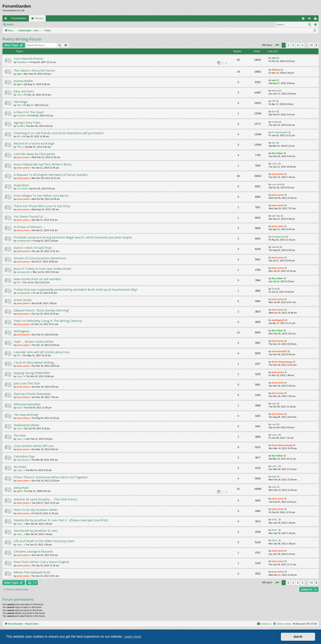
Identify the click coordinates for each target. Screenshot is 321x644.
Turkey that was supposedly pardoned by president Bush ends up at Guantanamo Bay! (76, 289)
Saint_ (20, 524)
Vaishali (276, 247)
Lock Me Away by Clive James (34, 154)
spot (274, 58)
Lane (19, 95)
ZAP (19, 105)
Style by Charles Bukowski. (33, 394)
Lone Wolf (22, 189)
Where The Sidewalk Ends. (32, 572)
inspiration (21, 185)
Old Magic (21, 102)
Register (37, 25)
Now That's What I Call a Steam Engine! (41, 562)
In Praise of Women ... (29, 227)
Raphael (276, 70)
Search (10, 25)
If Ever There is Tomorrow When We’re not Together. (51, 477)
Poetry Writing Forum (22, 39)
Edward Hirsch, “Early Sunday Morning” (42, 310)
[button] (277, 45)
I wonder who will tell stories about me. (42, 352)
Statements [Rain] (26, 425)
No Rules (20, 467)
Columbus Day (24, 456)
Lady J (275, 164)
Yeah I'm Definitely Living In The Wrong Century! (48, 321)
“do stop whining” (26, 415)
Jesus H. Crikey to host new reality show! (42, 269)
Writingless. (22, 331)
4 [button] (298, 45)
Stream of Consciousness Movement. (40, 258)
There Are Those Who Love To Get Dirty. (42, 206)
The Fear (20, 435)
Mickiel (275, 91)
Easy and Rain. (24, 91)
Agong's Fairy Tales (27, 123)
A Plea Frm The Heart (29, 112)
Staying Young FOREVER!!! (32, 373)
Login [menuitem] (310, 19)
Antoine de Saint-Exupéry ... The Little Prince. (46, 499)
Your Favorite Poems (28, 58)
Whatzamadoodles (27, 404)
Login (23, 25)
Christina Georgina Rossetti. (34, 551)
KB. (19, 136)
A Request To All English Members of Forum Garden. (51, 175)
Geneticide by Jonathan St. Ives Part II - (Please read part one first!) (61, 520)
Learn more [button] (133, 637)
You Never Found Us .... (30, 216)
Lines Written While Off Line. (34, 446)
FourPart (21, 116)
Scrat (274, 289)
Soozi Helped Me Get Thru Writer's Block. (43, 164)
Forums (39, 18)
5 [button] (303, 45)
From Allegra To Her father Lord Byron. (41, 196)
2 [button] (288, 45)
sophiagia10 (278, 320)
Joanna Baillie (23, 81)
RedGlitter (22, 62)
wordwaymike (24, 241)
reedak (20, 126)
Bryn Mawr (277, 153)
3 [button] (293, 45)
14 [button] (311, 45)
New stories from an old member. (38, 279)
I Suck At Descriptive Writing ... (35, 362)
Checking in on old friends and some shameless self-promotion (59, 133)
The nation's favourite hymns (34, 70)
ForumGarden (19, 18)
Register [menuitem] (316, 19)
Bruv (274, 111)
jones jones (23, 157)
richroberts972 (279, 351)
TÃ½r (20, 147)
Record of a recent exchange (34, 143)
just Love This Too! (27, 383)
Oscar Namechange (282, 362)
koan (19, 408)
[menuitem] (303, 18)
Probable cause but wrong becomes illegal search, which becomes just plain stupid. (73, 237)
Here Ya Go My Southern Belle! (36, 510)
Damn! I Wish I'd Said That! (33, 248)
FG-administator (280, 132)
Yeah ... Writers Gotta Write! (33, 342)
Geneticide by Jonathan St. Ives (36, 530)
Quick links (6, 19)
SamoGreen (23, 460)
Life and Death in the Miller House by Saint (44, 541)
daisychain (21, 488)
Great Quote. (23, 300)
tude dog (276, 216)
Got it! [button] (298, 637)
